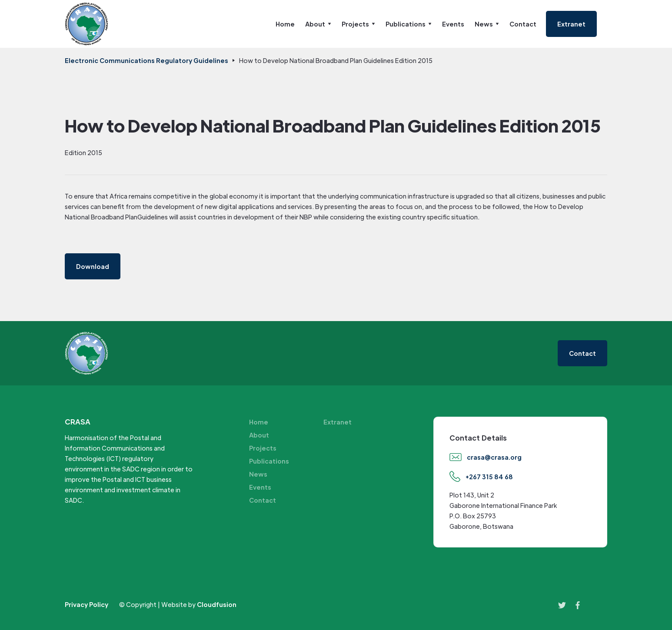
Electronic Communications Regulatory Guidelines (146, 60)
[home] (86, 24)
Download (93, 266)
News (258, 474)
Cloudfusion (217, 604)
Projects (263, 448)
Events (453, 24)
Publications (269, 461)
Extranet (338, 422)
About (259, 435)
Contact (523, 24)
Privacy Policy (86, 604)
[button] (318, 24)
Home (285, 24)
